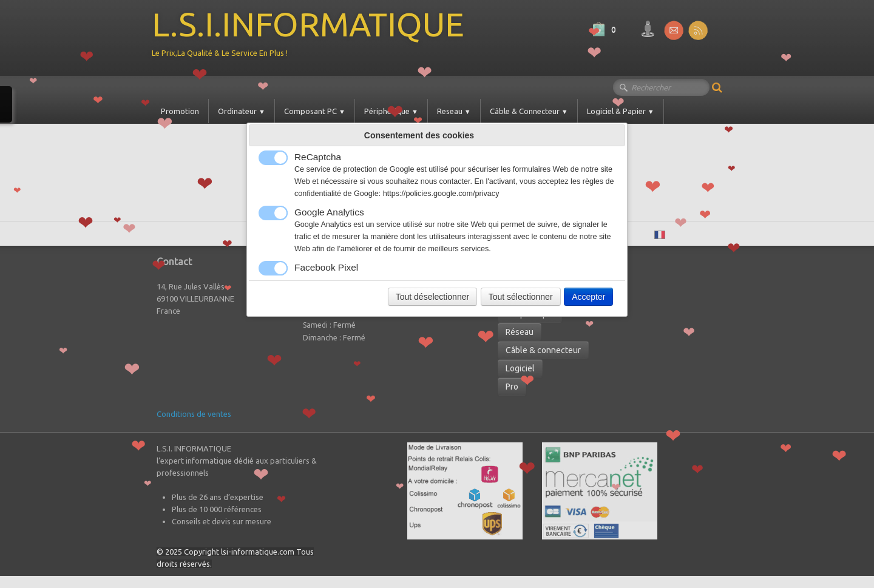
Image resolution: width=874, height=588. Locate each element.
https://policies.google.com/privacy (441, 194)
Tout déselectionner (432, 297)
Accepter (588, 297)
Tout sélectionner (521, 297)
